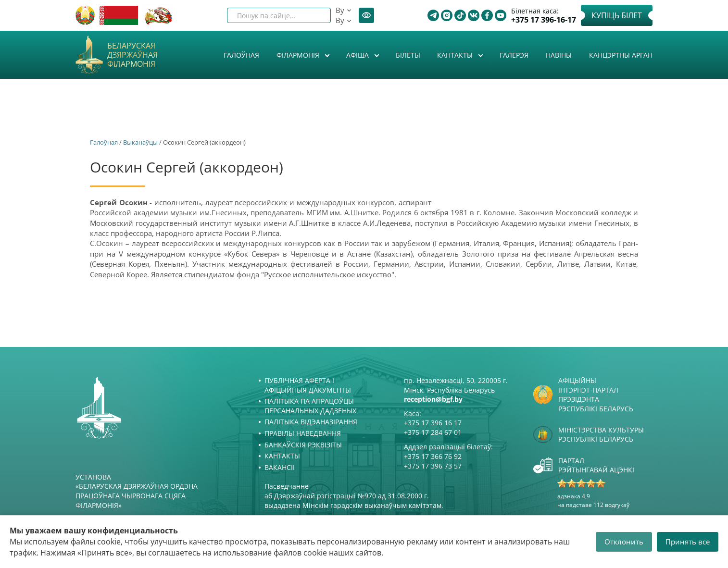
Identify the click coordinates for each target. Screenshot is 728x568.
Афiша (358, 55)
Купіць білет (617, 15)
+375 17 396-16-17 (544, 20)
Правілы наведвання (303, 433)
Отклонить (624, 542)
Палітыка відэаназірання (311, 422)
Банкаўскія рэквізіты (303, 445)
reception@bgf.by (433, 399)
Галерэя (514, 55)
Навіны (559, 55)
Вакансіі (280, 467)
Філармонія (299, 55)
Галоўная (241, 55)
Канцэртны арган (621, 55)
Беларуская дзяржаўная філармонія (132, 55)
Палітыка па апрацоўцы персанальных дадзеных (310, 406)
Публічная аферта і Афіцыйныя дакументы (308, 385)
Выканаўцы (140, 142)
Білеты (408, 55)
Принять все (688, 542)
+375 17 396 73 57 (433, 466)
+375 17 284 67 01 (433, 432)
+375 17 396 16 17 (433, 423)
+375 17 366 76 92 (433, 456)
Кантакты (456, 55)
